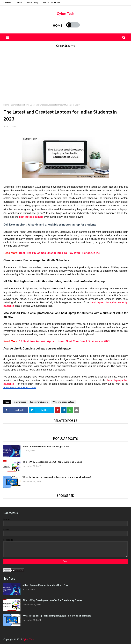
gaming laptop (17, 105)
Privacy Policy (32, 3)
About (20, 3)
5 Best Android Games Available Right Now (46, 446)
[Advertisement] (65, 74)
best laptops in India (31, 217)
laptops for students (39, 402)
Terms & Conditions (51, 3)
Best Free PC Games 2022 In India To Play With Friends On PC (59, 253)
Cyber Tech (65, 13)
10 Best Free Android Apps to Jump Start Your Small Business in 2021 (65, 341)
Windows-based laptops (63, 402)
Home (58, 25)
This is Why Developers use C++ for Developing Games (52, 462)
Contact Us (8, 3)
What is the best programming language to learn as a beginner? (57, 477)
